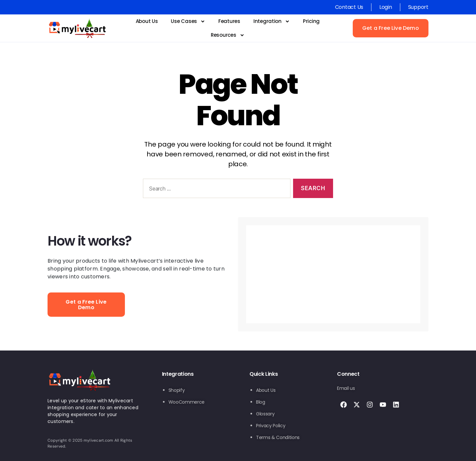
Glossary (265, 414)
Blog (261, 402)
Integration (272, 21)
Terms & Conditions (278, 437)
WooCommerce (187, 402)
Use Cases (188, 21)
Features (229, 21)
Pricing (311, 21)
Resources (228, 35)
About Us (147, 21)
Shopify (177, 390)
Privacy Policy (271, 426)
